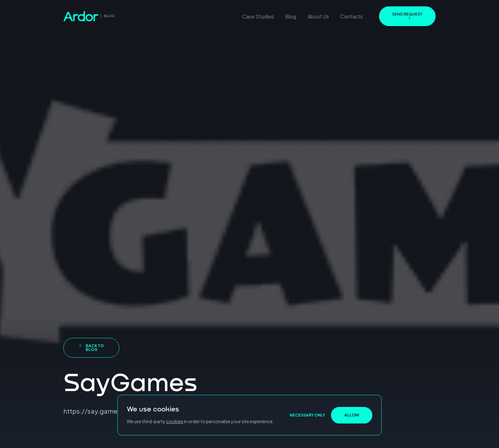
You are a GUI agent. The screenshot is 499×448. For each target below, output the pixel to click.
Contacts (351, 16)
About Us (318, 16)
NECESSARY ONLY (307, 415)
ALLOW (352, 415)
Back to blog (91, 348)
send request (407, 16)
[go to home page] (89, 16)
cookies (175, 421)
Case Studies (258, 16)
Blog (291, 16)
